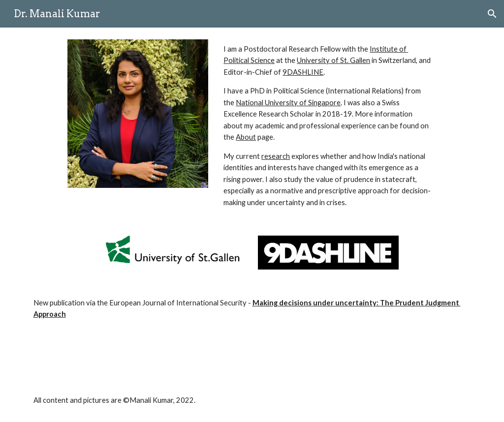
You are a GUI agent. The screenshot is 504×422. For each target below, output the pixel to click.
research (276, 156)
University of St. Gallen (333, 60)
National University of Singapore (288, 103)
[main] (328, 126)
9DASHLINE (303, 72)
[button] (492, 14)
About (246, 137)
